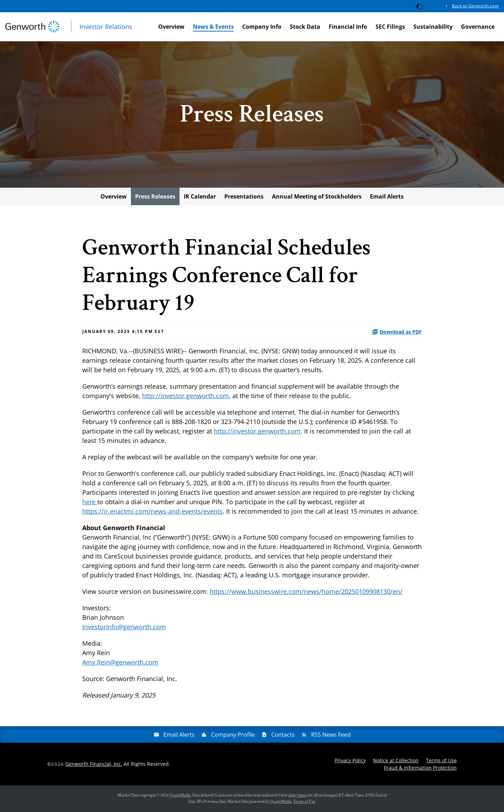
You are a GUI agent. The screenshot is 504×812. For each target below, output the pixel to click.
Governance (478, 27)
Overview (171, 27)
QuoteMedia (180, 795)
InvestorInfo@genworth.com (124, 627)
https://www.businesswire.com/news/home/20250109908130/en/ (306, 591)
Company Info (262, 27)
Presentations (244, 196)
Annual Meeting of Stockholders (317, 196)
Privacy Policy (350, 760)
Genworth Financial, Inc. (94, 764)
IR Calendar (200, 196)
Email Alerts (387, 196)
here (90, 502)
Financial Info (348, 27)
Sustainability (433, 27)
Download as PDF (397, 332)
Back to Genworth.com (475, 6)
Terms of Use (441, 760)
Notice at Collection (396, 760)
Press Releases (155, 196)
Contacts (283, 735)
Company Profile (233, 735)
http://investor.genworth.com (185, 396)
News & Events (213, 27)
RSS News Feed (331, 735)
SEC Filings (390, 27)
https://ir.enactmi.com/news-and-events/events (152, 511)
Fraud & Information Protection (420, 768)
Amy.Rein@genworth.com (120, 662)
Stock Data (305, 27)
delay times (298, 795)
